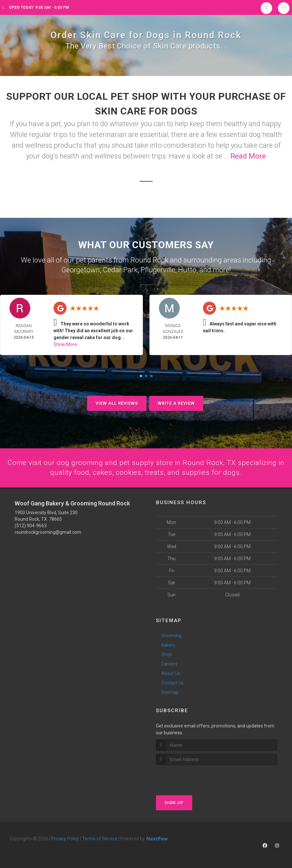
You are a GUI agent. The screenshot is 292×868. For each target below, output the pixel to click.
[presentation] (191, 777)
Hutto (187, 269)
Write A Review (176, 403)
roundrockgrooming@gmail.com (48, 532)
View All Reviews (117, 403)
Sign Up (174, 802)
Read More (248, 156)
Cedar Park (120, 269)
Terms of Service (100, 838)
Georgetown (81, 269)
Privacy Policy (65, 838)
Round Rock (149, 260)
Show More (65, 344)
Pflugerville (158, 269)
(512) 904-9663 (31, 526)
